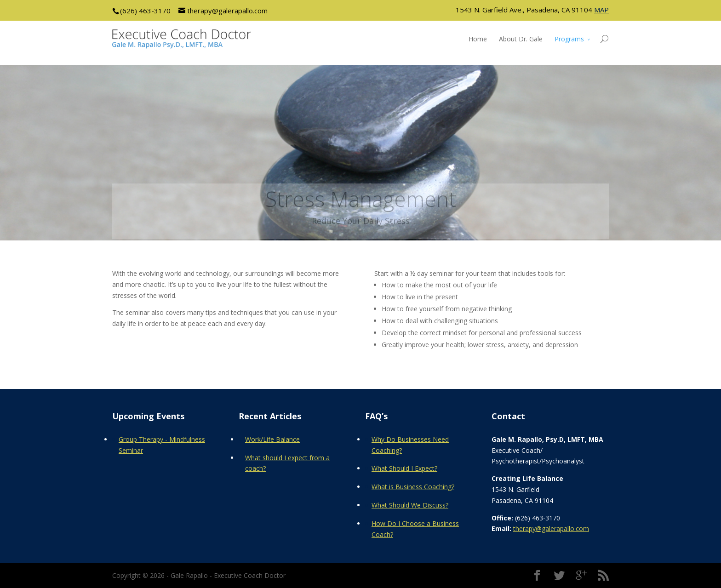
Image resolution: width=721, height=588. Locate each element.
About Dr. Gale (521, 39)
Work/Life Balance (272, 439)
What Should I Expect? (404, 468)
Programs (569, 39)
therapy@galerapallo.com (551, 528)
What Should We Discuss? (410, 505)
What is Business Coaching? (413, 487)
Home (478, 39)
